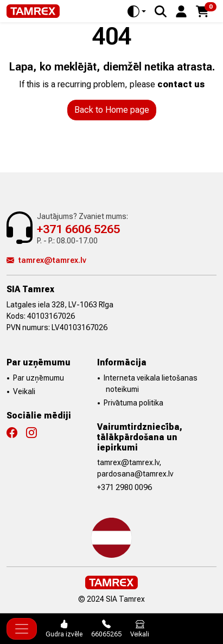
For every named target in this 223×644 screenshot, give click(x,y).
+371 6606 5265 (78, 229)
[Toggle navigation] (22, 629)
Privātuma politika (133, 403)
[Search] (161, 11)
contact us (181, 84)
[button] (181, 11)
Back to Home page (112, 110)
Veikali (24, 391)
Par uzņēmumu (39, 378)
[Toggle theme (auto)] (137, 11)
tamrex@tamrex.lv (46, 260)
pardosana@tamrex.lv (135, 474)
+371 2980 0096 (125, 487)
